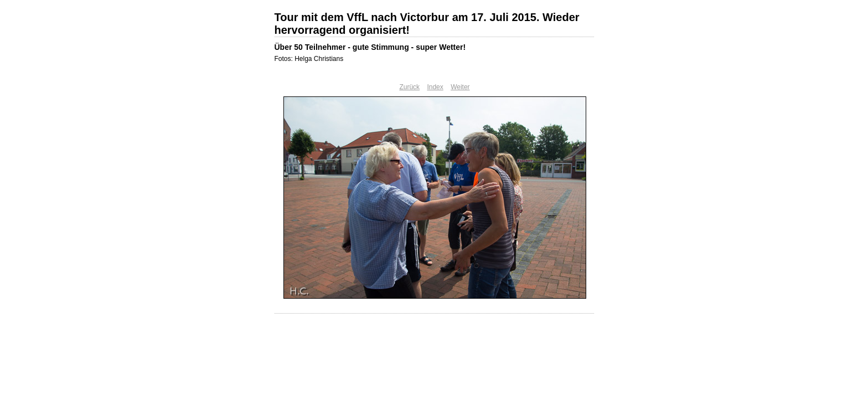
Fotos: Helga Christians (309, 59)
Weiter (460, 87)
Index (435, 87)
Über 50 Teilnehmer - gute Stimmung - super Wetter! (370, 47)
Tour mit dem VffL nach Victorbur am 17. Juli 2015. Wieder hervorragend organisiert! (427, 24)
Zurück (409, 87)
